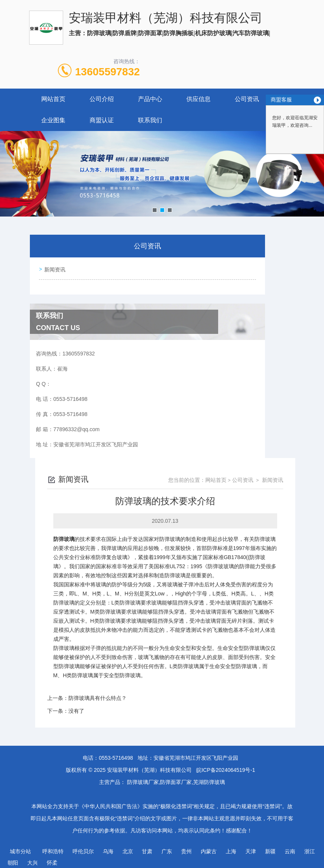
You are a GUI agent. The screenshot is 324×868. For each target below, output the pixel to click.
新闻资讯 (53, 268)
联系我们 (150, 120)
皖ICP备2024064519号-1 (226, 767)
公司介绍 (102, 99)
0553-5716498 (116, 754)
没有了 (76, 707)
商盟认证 (102, 120)
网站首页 (53, 99)
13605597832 (108, 72)
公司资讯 (247, 99)
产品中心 (150, 99)
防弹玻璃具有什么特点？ (98, 695)
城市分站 (20, 848)
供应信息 (198, 99)
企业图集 (53, 120)
